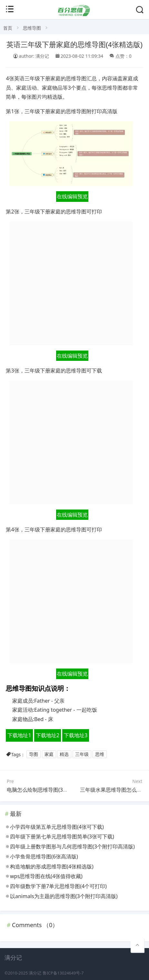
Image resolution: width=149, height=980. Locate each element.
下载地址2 (48, 735)
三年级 (82, 754)
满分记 (35, 973)
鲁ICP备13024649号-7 (63, 973)
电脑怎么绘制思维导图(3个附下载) (46, 790)
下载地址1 (19, 735)
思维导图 (32, 28)
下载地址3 (76, 735)
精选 (64, 754)
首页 (8, 28)
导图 (34, 754)
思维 (100, 754)
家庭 (49, 754)
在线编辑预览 (72, 196)
